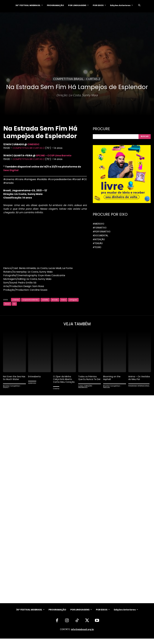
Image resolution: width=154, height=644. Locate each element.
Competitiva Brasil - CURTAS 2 (77, 79)
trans (64, 300)
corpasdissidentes (31, 300)
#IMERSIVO (99, 223)
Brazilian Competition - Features (112, 387)
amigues (73, 300)
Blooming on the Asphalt (112, 379)
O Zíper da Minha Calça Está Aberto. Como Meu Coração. (64, 381)
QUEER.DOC (32, 384)
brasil (7, 304)
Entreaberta (35, 377)
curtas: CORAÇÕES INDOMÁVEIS (85, 390)
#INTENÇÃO (99, 239)
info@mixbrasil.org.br (82, 635)
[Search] (145, 136)
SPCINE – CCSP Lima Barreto (54, 156)
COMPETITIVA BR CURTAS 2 (29, 148)
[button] (139, 5)
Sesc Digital (11, 170)
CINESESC (33, 144)
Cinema (56, 392)
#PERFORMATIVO (102, 231)
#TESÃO (97, 246)
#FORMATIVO (100, 227)
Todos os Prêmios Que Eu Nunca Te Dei (88, 380)
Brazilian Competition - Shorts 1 (12, 387)
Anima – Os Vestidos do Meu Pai (140, 379)
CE (14, 304)
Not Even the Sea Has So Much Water (14, 379)
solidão (45, 300)
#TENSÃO (98, 242)
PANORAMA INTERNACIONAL (139, 387)
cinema (16, 300)
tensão (55, 300)
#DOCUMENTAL (101, 235)
